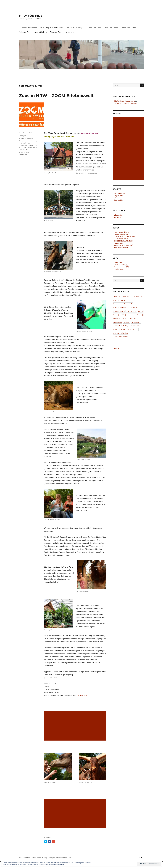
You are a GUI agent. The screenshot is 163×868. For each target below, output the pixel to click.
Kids (21, 143)
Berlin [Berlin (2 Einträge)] (116, 300)
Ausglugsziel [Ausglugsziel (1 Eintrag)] (127, 297)
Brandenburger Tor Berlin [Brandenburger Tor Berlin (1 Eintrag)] (123, 304)
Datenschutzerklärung (122, 232)
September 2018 (120, 194)
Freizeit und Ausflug (74, 28)
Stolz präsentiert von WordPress (60, 858)
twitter (117, 348)
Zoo (36, 145)
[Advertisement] (76, 726)
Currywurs (23, 141)
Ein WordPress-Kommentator (125, 101)
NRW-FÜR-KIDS (31, 16)
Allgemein (118, 215)
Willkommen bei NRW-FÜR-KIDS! (126, 103)
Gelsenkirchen (31, 141)
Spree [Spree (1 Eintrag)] (127, 322)
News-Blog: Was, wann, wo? (51, 28)
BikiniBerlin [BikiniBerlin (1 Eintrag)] (126, 300)
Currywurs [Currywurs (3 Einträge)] (133, 308)
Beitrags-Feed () (121, 265)
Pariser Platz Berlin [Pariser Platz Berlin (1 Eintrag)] (136, 315)
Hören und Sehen (128, 28)
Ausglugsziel (29, 139)
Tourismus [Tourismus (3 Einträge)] (135, 326)
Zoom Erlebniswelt (25, 147)
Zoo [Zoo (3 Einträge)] (135, 329)
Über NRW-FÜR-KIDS (121, 248)
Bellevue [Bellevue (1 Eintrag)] (138, 297)
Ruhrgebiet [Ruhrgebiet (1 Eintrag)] (133, 318)
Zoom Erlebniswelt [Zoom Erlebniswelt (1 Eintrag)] (121, 333)
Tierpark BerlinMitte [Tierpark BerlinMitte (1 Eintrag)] (121, 326)
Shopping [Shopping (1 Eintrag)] (118, 322)
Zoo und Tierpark (122, 239)
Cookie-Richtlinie (60, 865)
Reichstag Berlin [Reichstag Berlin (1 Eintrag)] (120, 318)
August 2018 (118, 196)
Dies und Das (56, 32)
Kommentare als (122, 267)
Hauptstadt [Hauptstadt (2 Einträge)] (132, 311)
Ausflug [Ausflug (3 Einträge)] (117, 297)
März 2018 (118, 198)
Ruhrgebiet (23, 145)
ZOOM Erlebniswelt (81, 695)
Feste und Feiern (111, 28)
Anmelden (118, 263)
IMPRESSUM (119, 243)
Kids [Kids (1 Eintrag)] (141, 311)
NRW (29, 143)
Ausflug (22, 139)
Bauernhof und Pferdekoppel (126, 237)
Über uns (70, 32)
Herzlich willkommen (28, 28)
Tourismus (31, 145)
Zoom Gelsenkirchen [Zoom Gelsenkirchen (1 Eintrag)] (121, 337)
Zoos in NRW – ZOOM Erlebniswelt (56, 96)
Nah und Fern (25, 32)
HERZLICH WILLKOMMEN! (124, 241)
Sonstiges (22, 136)
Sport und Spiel (94, 28)
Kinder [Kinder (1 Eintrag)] (116, 315)
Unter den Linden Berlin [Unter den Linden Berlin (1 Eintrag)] (122, 329)
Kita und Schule (40, 32)
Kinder (25, 143)
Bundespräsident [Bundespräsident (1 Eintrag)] (120, 308)
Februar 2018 (119, 200)
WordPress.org (119, 269)
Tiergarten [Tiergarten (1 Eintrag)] (136, 322)
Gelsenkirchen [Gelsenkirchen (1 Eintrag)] (119, 311)
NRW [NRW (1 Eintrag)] (124, 315)
